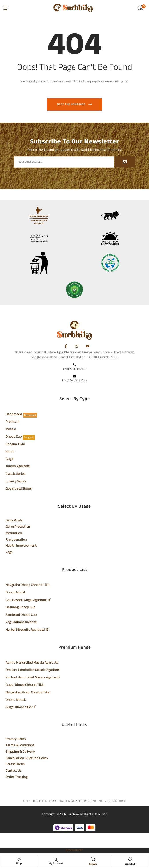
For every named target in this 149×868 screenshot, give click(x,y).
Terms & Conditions (20, 746)
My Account (56, 864)
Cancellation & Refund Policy (27, 759)
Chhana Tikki (15, 445)
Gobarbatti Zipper (19, 489)
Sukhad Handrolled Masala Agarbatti (33, 678)
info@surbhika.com (74, 381)
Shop (19, 864)
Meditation (14, 534)
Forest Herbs (15, 765)
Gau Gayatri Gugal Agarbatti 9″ (28, 601)
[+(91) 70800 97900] (74, 365)
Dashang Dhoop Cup (21, 608)
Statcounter (74, 850)
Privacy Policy (16, 740)
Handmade (14, 415)
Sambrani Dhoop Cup (21, 615)
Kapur (10, 452)
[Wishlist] (130, 860)
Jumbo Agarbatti (18, 467)
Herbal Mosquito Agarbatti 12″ (28, 630)
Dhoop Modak (16, 593)
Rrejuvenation (16, 540)
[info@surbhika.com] (74, 377)
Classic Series (15, 474)
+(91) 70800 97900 (75, 369)
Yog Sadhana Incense (21, 623)
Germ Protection (18, 527)
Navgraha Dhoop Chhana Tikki (28, 585)
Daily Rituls (14, 521)
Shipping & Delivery (20, 752)
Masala (11, 430)
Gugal (10, 459)
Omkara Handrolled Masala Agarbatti (33, 670)
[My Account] (56, 860)
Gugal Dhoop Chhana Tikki (25, 685)
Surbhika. (73, 814)
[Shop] (19, 860)
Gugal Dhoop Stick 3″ (21, 708)
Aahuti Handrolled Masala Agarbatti (32, 663)
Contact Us (14, 771)
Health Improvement (21, 546)
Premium (12, 422)
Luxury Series (16, 482)
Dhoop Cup (14, 437)
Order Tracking (17, 777)
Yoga (9, 553)
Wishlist (130, 864)
